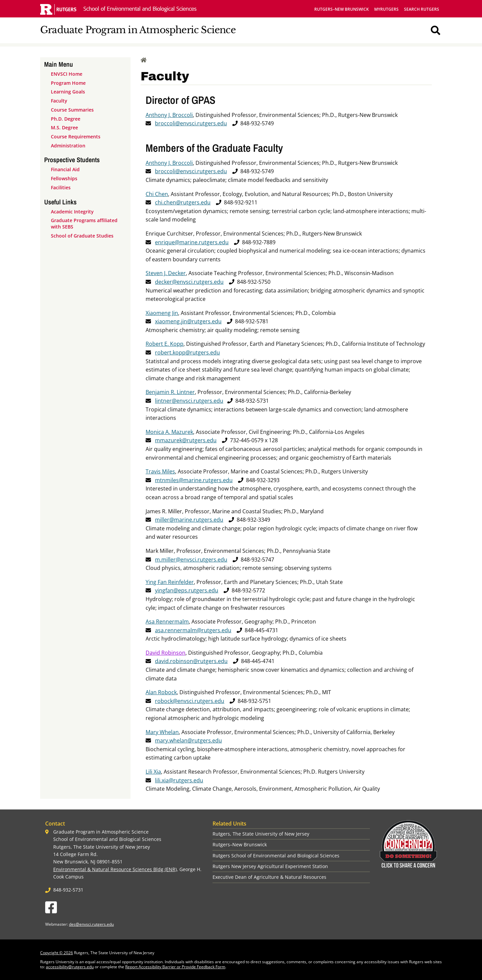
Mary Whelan (162, 732)
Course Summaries (72, 110)
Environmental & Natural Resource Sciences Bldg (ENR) (115, 869)
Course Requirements (76, 137)
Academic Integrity (72, 212)
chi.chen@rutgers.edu (183, 202)
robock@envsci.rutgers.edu (190, 701)
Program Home (68, 83)
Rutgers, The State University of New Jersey (261, 834)
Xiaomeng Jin (162, 313)
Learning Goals (68, 92)
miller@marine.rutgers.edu (189, 520)
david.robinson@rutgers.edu (191, 661)
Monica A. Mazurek (169, 432)
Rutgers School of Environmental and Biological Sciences (276, 856)
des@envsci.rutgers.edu (91, 924)
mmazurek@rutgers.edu (186, 440)
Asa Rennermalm (167, 622)
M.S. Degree (64, 127)
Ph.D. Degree (66, 119)
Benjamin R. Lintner (170, 392)
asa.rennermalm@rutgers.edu (193, 630)
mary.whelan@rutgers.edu (188, 740)
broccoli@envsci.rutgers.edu (191, 123)
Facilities (61, 187)
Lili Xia (153, 772)
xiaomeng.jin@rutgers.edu (188, 321)
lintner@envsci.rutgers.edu (189, 401)
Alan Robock (161, 692)
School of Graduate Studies (82, 236)
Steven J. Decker (166, 273)
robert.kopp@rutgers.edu (187, 352)
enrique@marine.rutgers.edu (192, 242)
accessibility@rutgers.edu (70, 967)
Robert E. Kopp (165, 344)
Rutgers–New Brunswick (342, 9)
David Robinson (166, 653)
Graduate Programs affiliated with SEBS (84, 223)
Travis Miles (160, 471)
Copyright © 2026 (57, 953)
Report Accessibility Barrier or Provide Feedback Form (175, 967)
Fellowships (64, 178)
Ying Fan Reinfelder (170, 582)
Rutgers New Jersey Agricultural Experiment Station (270, 866)
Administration (68, 146)
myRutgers (386, 9)
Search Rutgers (422, 9)
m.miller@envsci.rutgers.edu (191, 560)
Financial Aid (65, 169)
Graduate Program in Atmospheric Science (138, 30)
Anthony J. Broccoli (169, 115)
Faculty (59, 101)
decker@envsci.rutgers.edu (189, 282)
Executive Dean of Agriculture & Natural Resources (269, 877)
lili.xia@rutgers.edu (179, 780)
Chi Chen (157, 194)
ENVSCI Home (67, 74)
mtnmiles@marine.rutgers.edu (194, 480)
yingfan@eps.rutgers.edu (187, 590)
